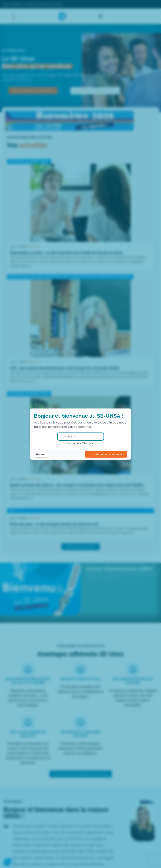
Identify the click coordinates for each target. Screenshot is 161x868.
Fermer (41, 454)
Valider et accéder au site (106, 454)
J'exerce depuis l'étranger (76, 443)
